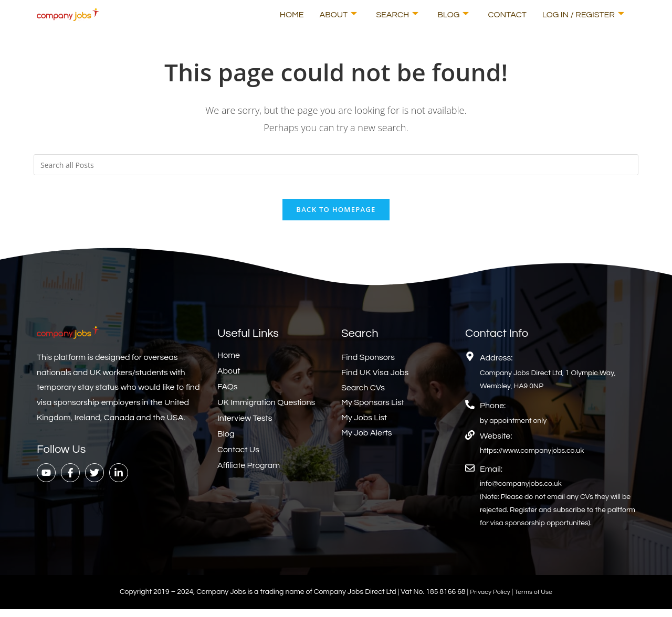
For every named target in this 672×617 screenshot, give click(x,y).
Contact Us (238, 458)
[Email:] (470, 476)
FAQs (228, 395)
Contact (507, 15)
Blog (453, 15)
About (339, 15)
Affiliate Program (249, 473)
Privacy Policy (489, 600)
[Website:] (470, 443)
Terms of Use (536, 600)
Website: (496, 444)
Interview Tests (245, 426)
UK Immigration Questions (266, 410)
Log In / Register (583, 15)
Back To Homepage (336, 217)
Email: (491, 477)
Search (397, 15)
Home (292, 15)
